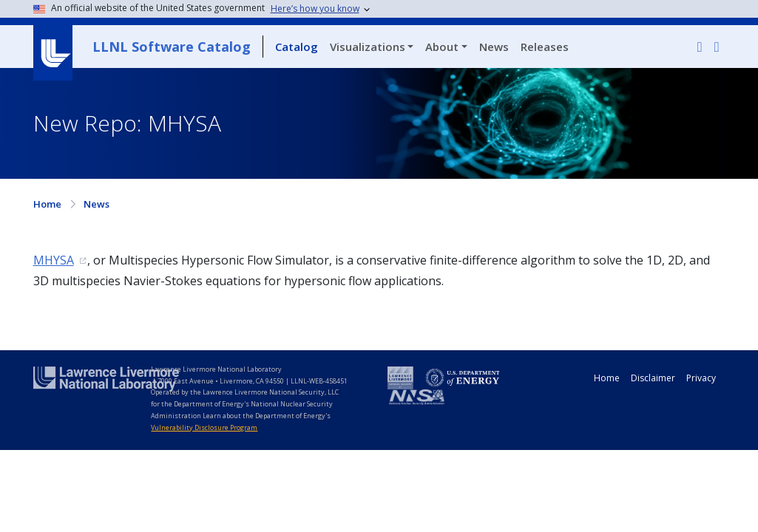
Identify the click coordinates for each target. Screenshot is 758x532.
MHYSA (54, 260)
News (494, 47)
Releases (545, 47)
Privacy (701, 378)
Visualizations (368, 47)
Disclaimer (653, 378)
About (442, 47)
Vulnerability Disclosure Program (204, 427)
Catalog (297, 47)
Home (47, 204)
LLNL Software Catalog (172, 47)
